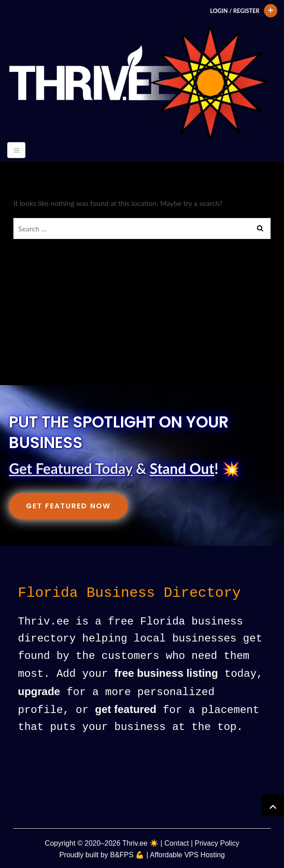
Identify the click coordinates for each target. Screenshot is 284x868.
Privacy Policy (217, 842)
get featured (126, 709)
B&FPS (121, 853)
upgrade (39, 691)
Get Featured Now (68, 506)
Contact (177, 842)
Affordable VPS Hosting (188, 853)
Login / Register (235, 11)
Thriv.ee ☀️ (140, 842)
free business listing (166, 673)
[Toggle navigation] (16, 150)
